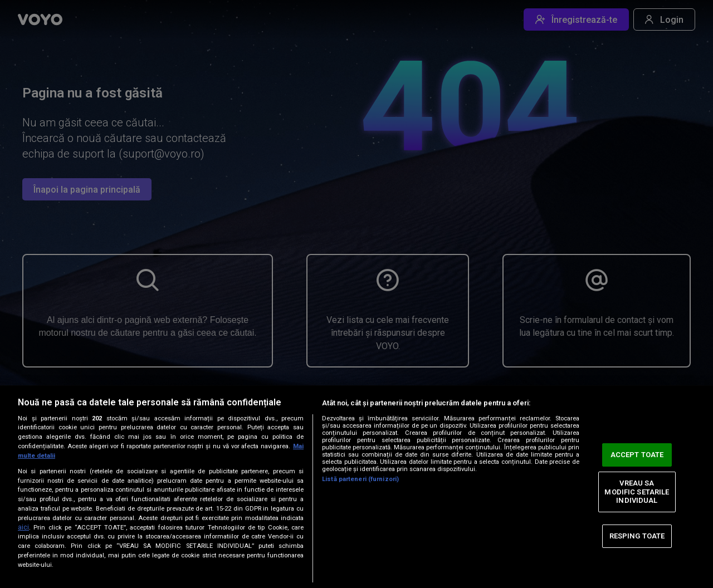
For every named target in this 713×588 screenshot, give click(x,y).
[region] (356, 487)
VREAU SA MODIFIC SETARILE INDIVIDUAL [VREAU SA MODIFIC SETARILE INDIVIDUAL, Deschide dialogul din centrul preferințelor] (637, 492)
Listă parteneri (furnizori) (360, 479)
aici (23, 527)
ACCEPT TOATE (637, 455)
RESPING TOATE (637, 536)
